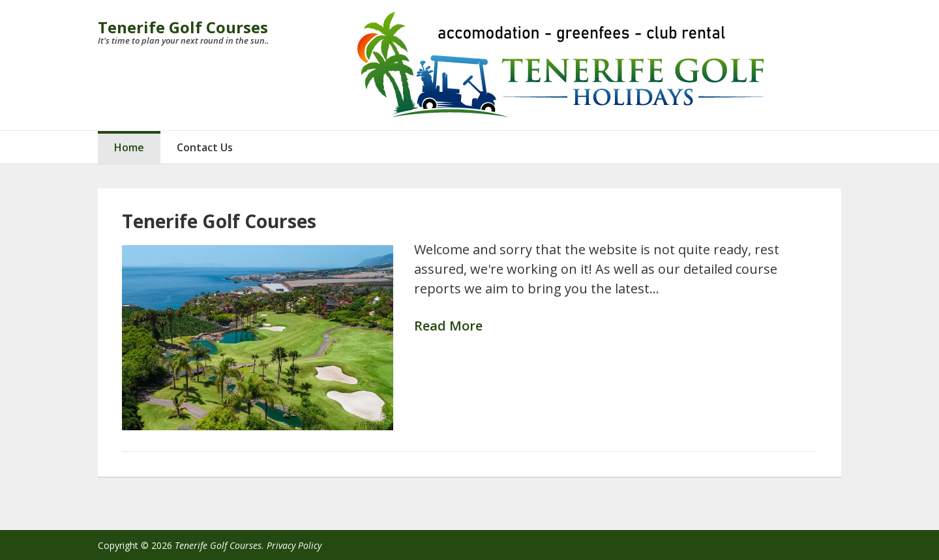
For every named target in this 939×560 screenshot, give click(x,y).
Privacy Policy (294, 545)
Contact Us (205, 147)
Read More (448, 326)
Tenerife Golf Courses (183, 27)
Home (129, 147)
